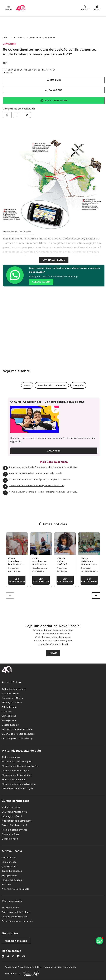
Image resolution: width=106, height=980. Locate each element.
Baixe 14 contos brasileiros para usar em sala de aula (33, 474)
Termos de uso (10, 908)
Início (6, 37)
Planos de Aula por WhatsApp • (20, 785)
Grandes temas (10, 694)
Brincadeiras (9, 717)
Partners (7, 885)
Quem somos (9, 867)
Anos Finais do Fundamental (44, 37)
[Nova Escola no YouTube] (24, 957)
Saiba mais (54, 451)
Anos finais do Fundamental (52, 385)
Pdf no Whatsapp (54, 100)
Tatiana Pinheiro (32, 70)
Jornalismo (19, 37)
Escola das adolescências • (17, 730)
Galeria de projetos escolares (18, 735)
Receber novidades (16, 941)
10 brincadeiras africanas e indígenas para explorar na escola (36, 480)
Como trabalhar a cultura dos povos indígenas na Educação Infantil (40, 493)
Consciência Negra (12, 699)
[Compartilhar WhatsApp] (7, 115)
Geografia (78, 385)
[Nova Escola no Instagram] (13, 957)
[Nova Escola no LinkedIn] (18, 957)
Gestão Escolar (10, 726)
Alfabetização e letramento (17, 821)
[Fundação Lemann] (31, 974)
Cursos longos (10, 839)
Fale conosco (9, 863)
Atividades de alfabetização (17, 789)
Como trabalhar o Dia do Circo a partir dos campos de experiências (40, 468)
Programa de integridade (16, 913)
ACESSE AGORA (41, 282)
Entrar (97, 8)
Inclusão (7, 712)
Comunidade (9, 858)
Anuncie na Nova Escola (15, 890)
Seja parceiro (9, 876)
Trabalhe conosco (12, 872)
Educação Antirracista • (15, 812)
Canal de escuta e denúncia (18, 922)
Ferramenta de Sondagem (17, 762)
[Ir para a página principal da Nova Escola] (21, 8)
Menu (9, 8)
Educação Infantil (12, 703)
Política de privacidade (15, 917)
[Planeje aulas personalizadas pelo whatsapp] (99, 941)
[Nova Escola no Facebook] (3, 957)
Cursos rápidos (10, 835)
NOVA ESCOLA (15, 70)
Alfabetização (9, 708)
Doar (53, 654)
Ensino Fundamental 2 (15, 826)
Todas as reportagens (14, 690)
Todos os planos (11, 758)
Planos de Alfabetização (15, 771)
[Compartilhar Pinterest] (27, 115)
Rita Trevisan (48, 70)
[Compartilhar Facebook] (17, 115)
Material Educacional (14, 780)
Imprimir (54, 80)
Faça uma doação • (13, 881)
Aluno (27, 385)
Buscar (85, 8)
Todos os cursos (11, 808)
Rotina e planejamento (15, 830)
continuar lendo (54, 260)
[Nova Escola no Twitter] (8, 957)
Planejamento (10, 721)
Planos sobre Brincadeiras (16, 776)
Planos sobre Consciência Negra (20, 767)
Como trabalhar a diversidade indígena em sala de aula (33, 487)
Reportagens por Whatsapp (17, 739)
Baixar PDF (54, 90)
